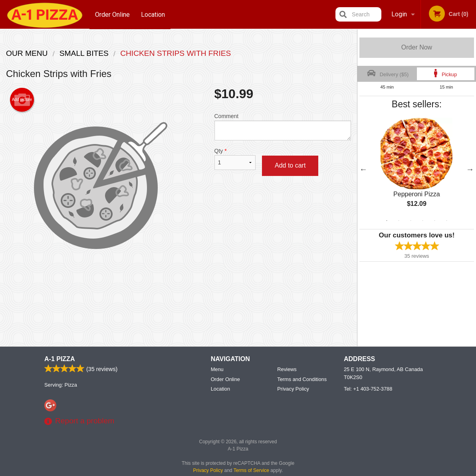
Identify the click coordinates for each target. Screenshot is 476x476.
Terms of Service (251, 471)
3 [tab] (411, 221)
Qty (235, 159)
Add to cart (290, 165)
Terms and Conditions (302, 380)
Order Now (417, 47)
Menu (217, 370)
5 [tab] (435, 221)
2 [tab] (399, 221)
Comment (283, 127)
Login (399, 14)
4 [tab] (423, 221)
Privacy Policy (293, 389)
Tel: (368, 389)
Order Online (112, 14)
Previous (363, 169)
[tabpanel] (417, 169)
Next (470, 169)
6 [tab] (447, 221)
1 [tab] (387, 221)
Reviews (287, 370)
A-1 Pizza (59, 359)
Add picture (22, 100)
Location (153, 14)
